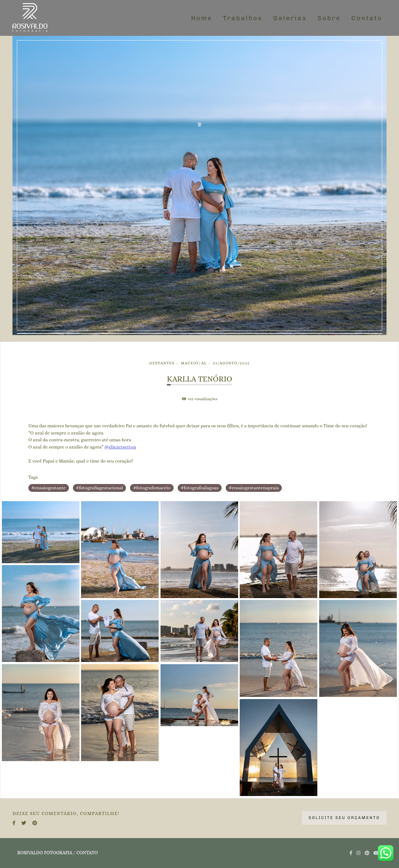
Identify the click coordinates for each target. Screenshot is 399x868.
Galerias (290, 18)
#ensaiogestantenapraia (254, 488)
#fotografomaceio (152, 488)
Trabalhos (243, 18)
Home (202, 18)
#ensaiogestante (49, 488)
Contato (367, 18)
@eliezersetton (120, 447)
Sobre (329, 18)
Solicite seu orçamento (344, 818)
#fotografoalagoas (200, 488)
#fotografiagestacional (99, 488)
